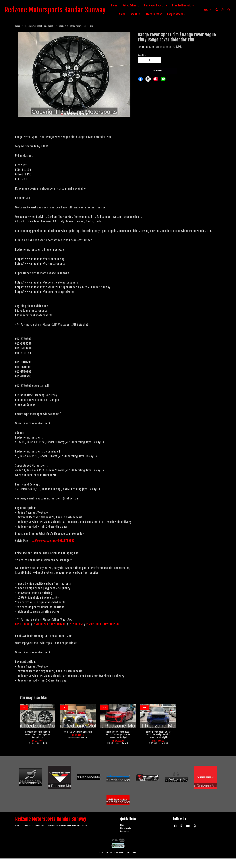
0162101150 (76, 634)
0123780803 (23, 634)
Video (152, 15)
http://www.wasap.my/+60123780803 (52, 550)
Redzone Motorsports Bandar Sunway (60, 15)
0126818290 (58, 634)
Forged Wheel (157, 23)
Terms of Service (105, 862)
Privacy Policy (119, 862)
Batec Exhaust (148, 6)
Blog (122, 835)
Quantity (142, 65)
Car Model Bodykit (174, 6)
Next (129, 84)
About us (165, 15)
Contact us (125, 841)
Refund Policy (133, 862)
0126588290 (40, 634)
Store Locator (183, 15)
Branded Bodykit (133, 15)
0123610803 (93, 634)
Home (132, 6)
